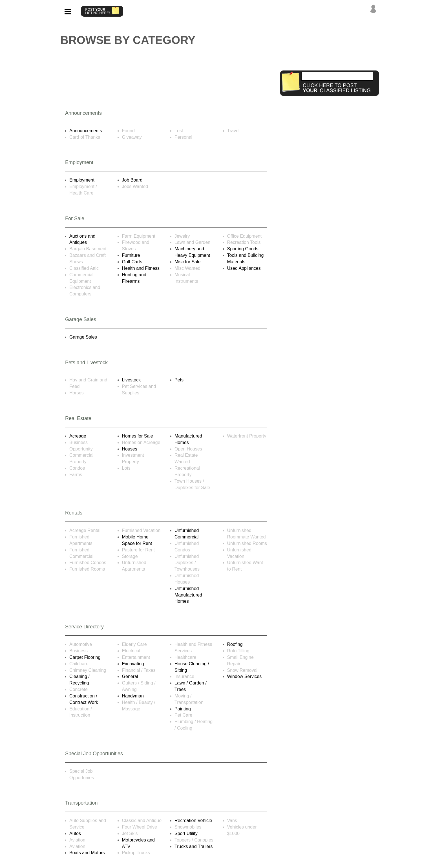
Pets (179, 380)
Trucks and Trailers (194, 846)
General (130, 676)
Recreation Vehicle (193, 820)
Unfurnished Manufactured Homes (188, 595)
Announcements (86, 131)
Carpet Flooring (85, 657)
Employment (82, 180)
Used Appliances (244, 268)
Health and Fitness (141, 268)
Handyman (133, 696)
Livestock (132, 380)
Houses (130, 449)
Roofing (235, 644)
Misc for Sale (187, 262)
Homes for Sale (138, 436)
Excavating (133, 664)
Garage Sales (83, 337)
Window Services (245, 676)
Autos (75, 833)
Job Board (132, 180)
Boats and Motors (87, 853)
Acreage (78, 436)
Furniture (131, 255)
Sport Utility (186, 833)
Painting (183, 709)
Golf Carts (132, 262)
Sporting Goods (243, 249)
